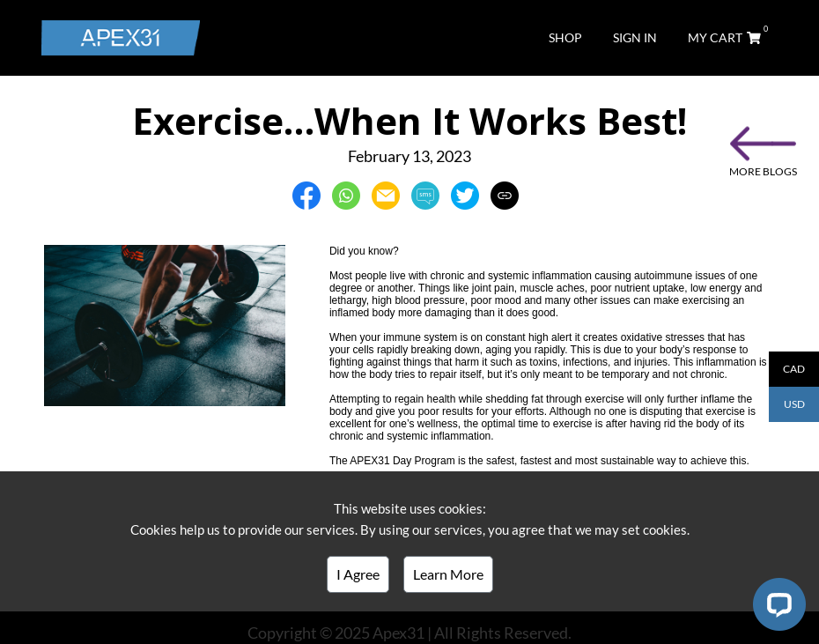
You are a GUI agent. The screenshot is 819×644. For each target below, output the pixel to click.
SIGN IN (635, 37)
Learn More (448, 574)
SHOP (565, 37)
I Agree (358, 574)
